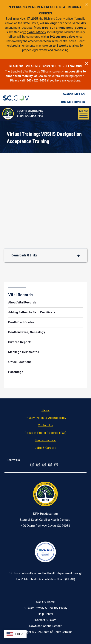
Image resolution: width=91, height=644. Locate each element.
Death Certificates (21, 322)
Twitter (50, 465)
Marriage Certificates (24, 352)
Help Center (45, 614)
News (45, 410)
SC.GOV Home (45, 602)
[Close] (87, 4)
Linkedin (38, 465)
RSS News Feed (44, 465)
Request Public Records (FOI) (45, 433)
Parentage (16, 372)
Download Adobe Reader (45, 626)
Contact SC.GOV (45, 620)
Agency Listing (74, 94)
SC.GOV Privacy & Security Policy (45, 608)
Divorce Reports (20, 342)
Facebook (32, 465)
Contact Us (45, 425)
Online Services (73, 102)
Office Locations (20, 362)
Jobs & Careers (45, 448)
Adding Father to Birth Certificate (32, 312)
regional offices (35, 32)
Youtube (56, 465)
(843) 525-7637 (36, 80)
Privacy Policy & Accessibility (45, 418)
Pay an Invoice (45, 440)
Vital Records (20, 295)
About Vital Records (22, 302)
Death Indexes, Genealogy (27, 332)
